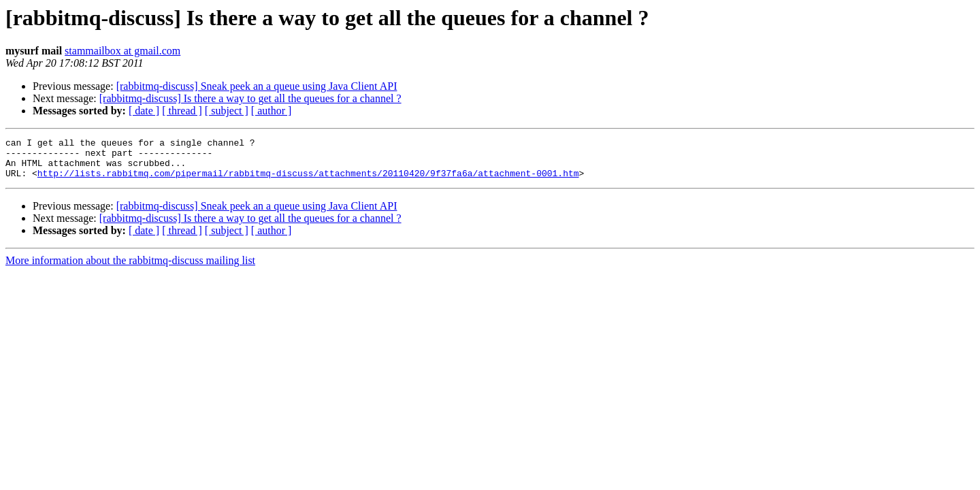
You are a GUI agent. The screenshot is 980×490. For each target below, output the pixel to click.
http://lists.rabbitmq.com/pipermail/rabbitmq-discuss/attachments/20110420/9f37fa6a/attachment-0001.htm (308, 181)
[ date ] (144, 111)
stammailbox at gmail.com (122, 51)
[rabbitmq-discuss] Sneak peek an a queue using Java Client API (257, 86)
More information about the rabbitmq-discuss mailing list (130, 268)
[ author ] (272, 111)
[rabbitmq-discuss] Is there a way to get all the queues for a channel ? (250, 98)
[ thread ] (182, 111)
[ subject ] (227, 111)
